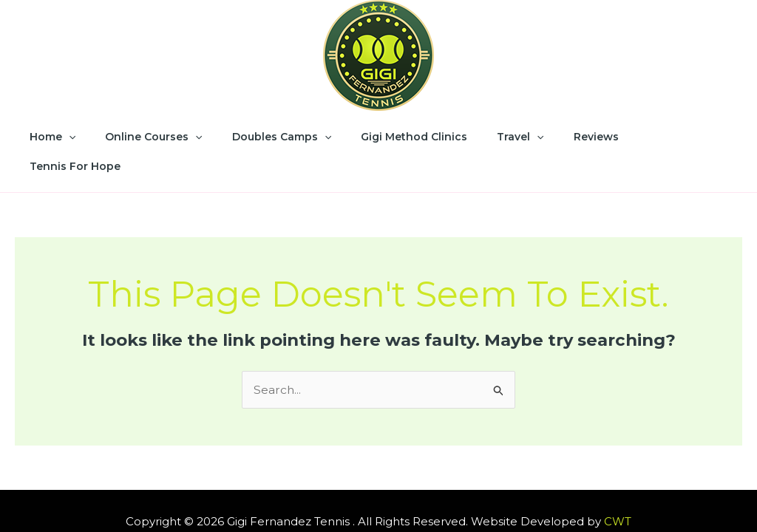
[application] (89, 137)
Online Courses (166, 137)
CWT (618, 490)
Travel (505, 137)
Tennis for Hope (661, 137)
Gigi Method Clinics (408, 137)
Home (73, 137)
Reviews (573, 137)
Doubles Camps (285, 137)
